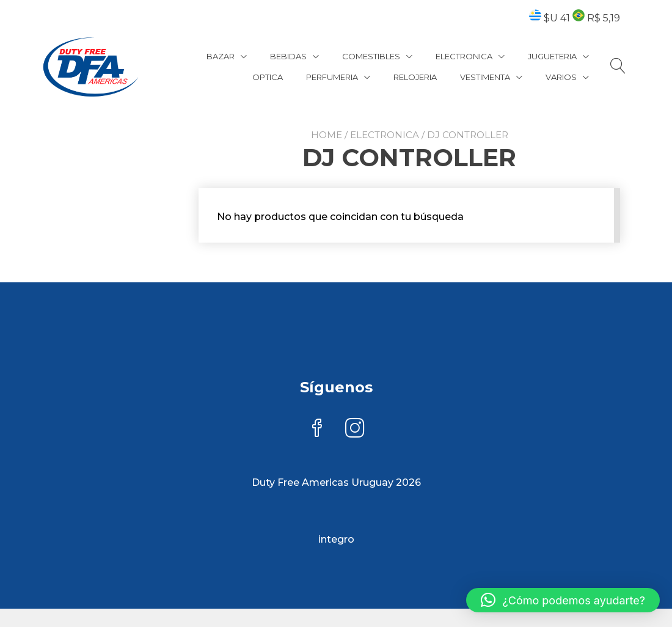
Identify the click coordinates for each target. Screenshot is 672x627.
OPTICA (268, 77)
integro (336, 539)
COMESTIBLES (371, 56)
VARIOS (561, 77)
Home (327, 135)
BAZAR (221, 56)
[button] (563, 600)
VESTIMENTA (485, 77)
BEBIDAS (288, 56)
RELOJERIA (415, 77)
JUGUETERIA (552, 56)
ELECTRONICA (464, 56)
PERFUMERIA (332, 77)
